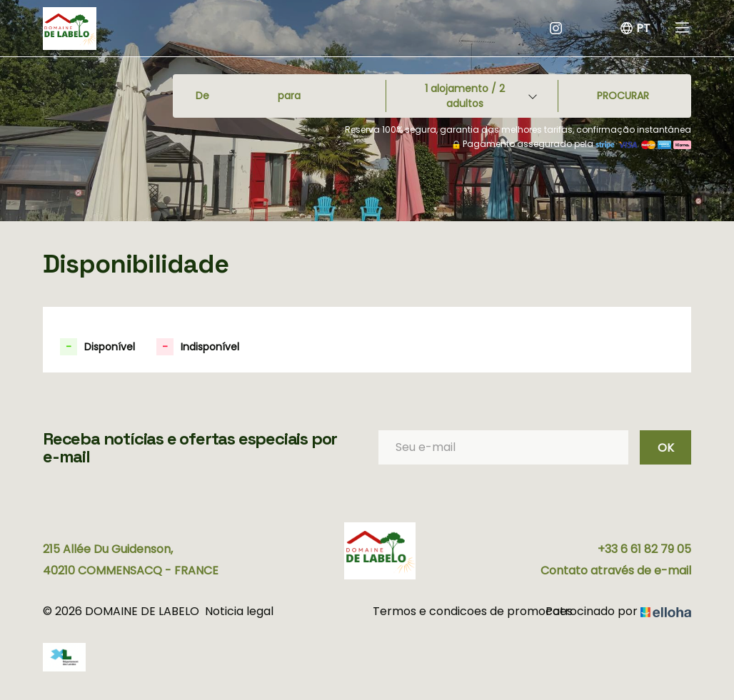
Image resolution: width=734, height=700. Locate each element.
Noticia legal (239, 611)
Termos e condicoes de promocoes (452, 611)
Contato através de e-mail (616, 570)
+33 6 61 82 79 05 (644, 549)
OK (666, 448)
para (289, 96)
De (202, 96)
